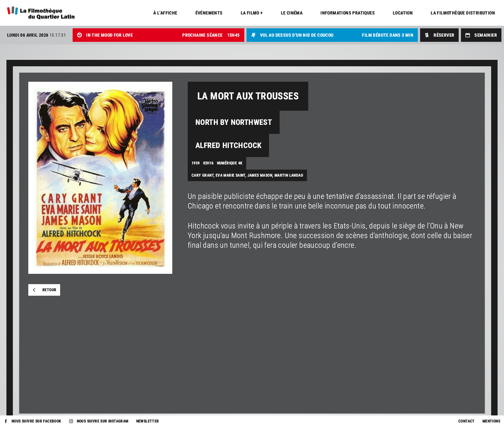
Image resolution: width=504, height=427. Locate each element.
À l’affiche (165, 13)
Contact (467, 421)
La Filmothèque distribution (463, 13)
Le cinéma (292, 13)
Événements (209, 13)
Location (403, 13)
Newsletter (148, 421)
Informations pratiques (348, 13)
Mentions (491, 421)
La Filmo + (252, 13)
